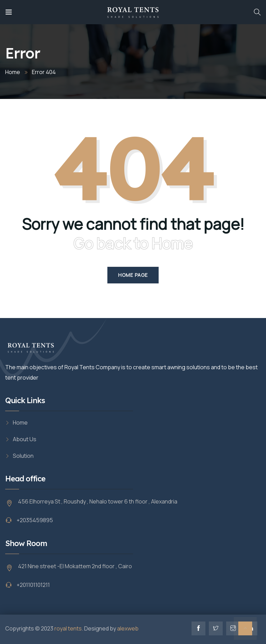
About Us (25, 439)
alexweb (128, 628)
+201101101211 (33, 585)
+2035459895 (35, 520)
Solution (23, 456)
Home (13, 72)
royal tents (68, 628)
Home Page (133, 275)
